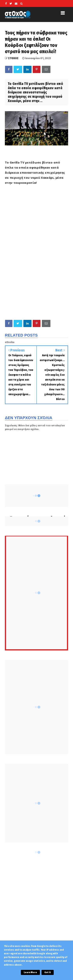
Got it (48, 972)
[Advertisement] (36, 278)
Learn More (30, 972)
